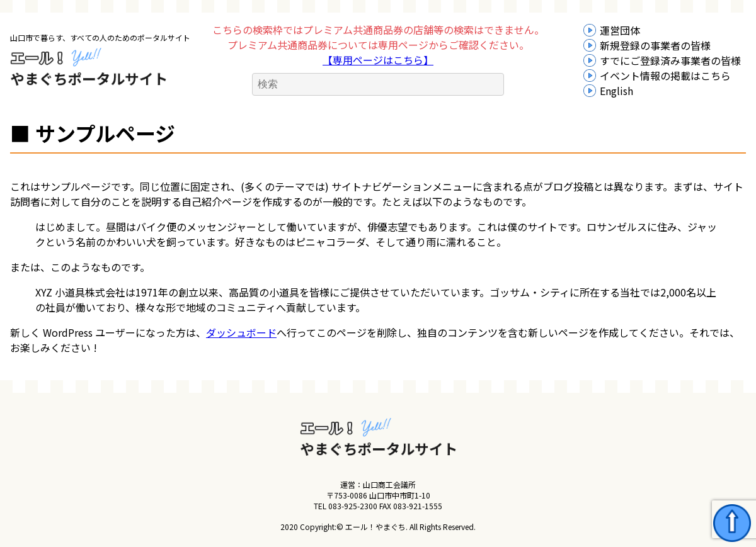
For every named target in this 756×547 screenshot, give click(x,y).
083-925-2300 (353, 506)
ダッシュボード (241, 332)
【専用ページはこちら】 (378, 60)
